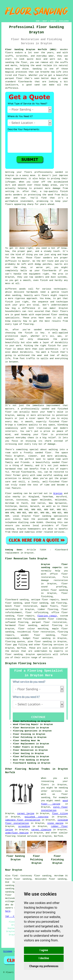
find (15, 876)
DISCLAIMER (64, 21)
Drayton (58, 493)
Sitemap (8, 951)
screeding (24, 826)
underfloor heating (17, 833)
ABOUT (45, 21)
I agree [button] (44, 950)
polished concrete (36, 817)
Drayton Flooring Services (26, 663)
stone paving (55, 823)
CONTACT (53, 21)
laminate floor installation (23, 820)
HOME (38, 21)
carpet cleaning (41, 830)
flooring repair (47, 616)
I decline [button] (44, 958)
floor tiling (60, 814)
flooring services (53, 645)
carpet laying (26, 814)
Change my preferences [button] (44, 966)
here (8, 911)
